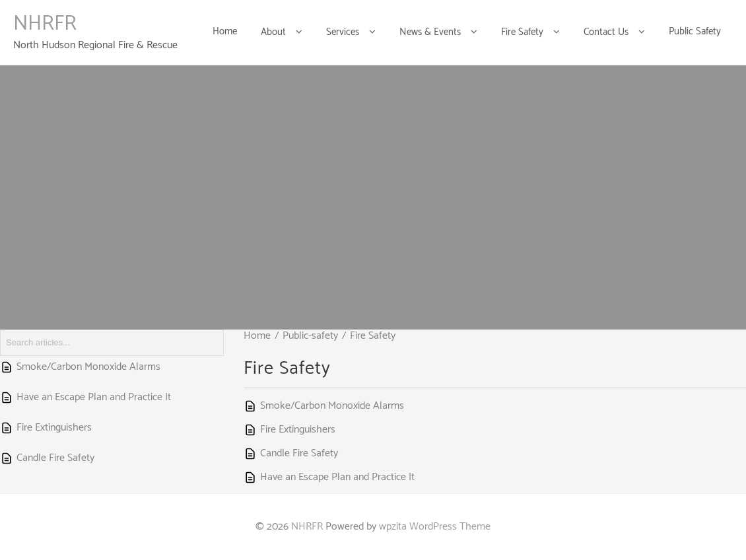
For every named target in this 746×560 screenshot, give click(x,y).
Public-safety (310, 336)
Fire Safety (373, 336)
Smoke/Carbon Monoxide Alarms (332, 406)
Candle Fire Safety (299, 453)
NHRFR (45, 24)
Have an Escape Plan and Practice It (337, 477)
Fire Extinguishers (298, 430)
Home (257, 336)
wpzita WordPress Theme (435, 527)
